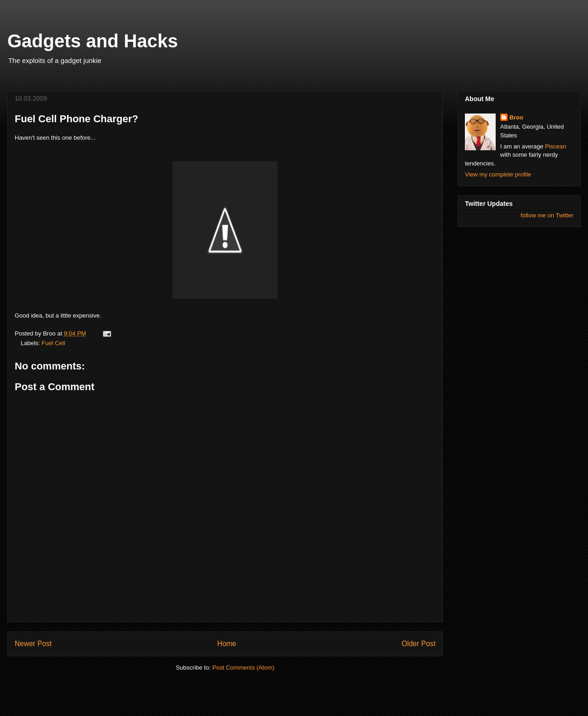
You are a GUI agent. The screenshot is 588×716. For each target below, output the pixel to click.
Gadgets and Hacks (93, 41)
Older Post (418, 644)
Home (227, 644)
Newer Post (33, 644)
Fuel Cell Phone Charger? (76, 119)
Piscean (555, 146)
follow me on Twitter (547, 215)
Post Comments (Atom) (243, 668)
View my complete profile (498, 174)
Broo (516, 117)
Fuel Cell (54, 343)
